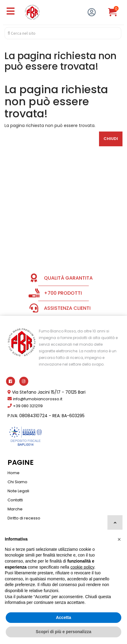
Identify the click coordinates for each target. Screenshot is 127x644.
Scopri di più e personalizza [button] (63, 632)
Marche (15, 509)
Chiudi (111, 139)
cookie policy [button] (82, 567)
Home (14, 473)
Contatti (15, 500)
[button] (119, 539)
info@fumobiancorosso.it (38, 399)
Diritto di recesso (24, 518)
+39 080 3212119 (28, 406)
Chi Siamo (17, 482)
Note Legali (18, 491)
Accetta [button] (64, 617)
